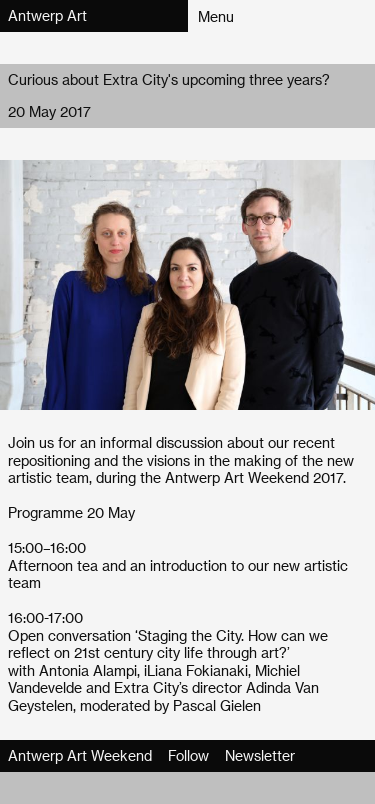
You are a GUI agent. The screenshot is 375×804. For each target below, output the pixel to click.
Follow (188, 755)
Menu (216, 16)
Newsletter (260, 755)
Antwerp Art (47, 15)
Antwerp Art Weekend (80, 755)
